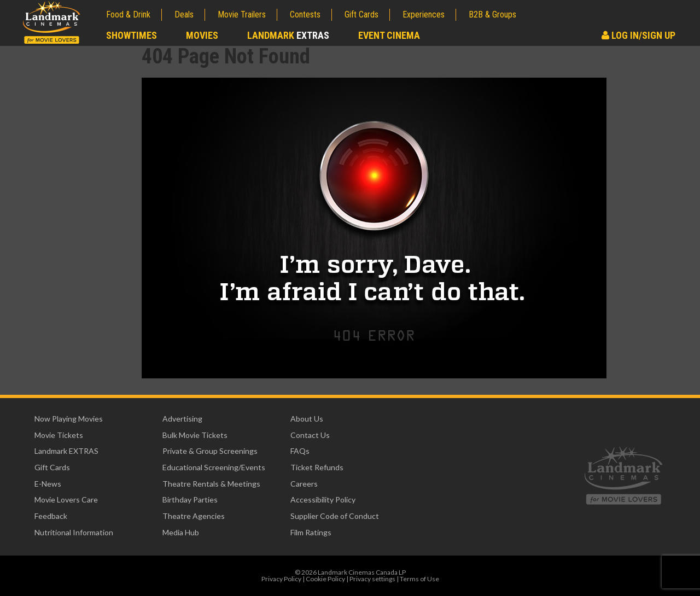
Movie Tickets (59, 435)
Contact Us (310, 435)
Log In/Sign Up (638, 35)
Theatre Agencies (194, 516)
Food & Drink (128, 14)
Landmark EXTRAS (66, 451)
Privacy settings (372, 579)
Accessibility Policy (323, 499)
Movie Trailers (242, 14)
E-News (48, 484)
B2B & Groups (492, 14)
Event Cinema (389, 35)
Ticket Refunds (317, 467)
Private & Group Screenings (210, 451)
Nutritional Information (74, 532)
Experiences (424, 14)
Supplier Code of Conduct (335, 516)
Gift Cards (361, 14)
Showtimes (132, 35)
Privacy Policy (281, 579)
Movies (202, 35)
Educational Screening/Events (214, 467)
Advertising (182, 419)
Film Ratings (311, 532)
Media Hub (181, 532)
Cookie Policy (325, 579)
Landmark (288, 35)
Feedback (51, 516)
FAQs (300, 451)
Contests (305, 14)
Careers (304, 484)
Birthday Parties (190, 499)
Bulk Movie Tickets (195, 435)
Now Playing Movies (69, 419)
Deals (184, 14)
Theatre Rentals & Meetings (211, 484)
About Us (307, 419)
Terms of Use (419, 579)
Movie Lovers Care (66, 499)
